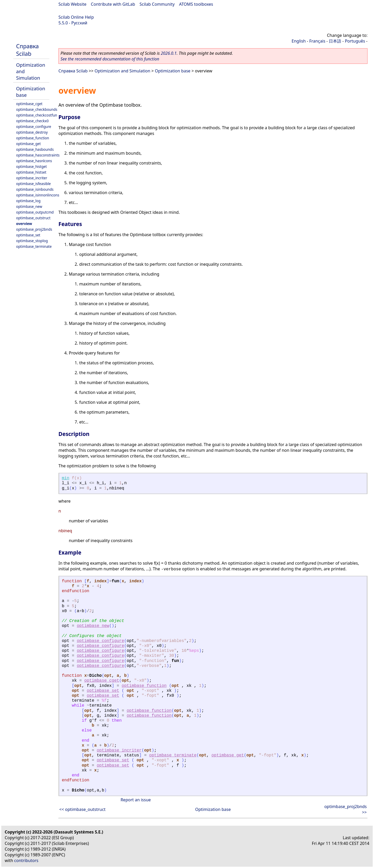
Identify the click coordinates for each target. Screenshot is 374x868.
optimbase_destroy (32, 132)
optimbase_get (28, 144)
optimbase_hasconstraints (38, 155)
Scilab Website (72, 4)
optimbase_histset (31, 172)
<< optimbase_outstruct (82, 809)
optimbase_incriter (32, 178)
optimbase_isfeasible (33, 184)
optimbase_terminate (34, 246)
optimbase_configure (34, 127)
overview (24, 224)
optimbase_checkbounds (37, 109)
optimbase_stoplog (32, 241)
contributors (26, 860)
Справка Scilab (27, 50)
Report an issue (136, 800)
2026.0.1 (169, 53)
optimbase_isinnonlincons (38, 195)
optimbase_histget (31, 166)
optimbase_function (33, 138)
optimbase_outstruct (33, 218)
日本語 (335, 41)
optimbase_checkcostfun (37, 115)
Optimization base (173, 71)
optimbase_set (28, 235)
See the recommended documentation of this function (110, 59)
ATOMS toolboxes (196, 4)
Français (317, 41)
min (66, 478)
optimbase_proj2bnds (34, 229)
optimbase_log (28, 201)
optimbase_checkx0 (32, 121)
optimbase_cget (29, 104)
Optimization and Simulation (122, 71)
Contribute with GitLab (113, 4)
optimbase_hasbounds (35, 149)
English (299, 41)
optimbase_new (29, 206)
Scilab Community (157, 4)
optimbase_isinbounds (35, 189)
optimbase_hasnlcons (34, 161)
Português (355, 41)
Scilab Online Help (76, 17)
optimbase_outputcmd (35, 212)
